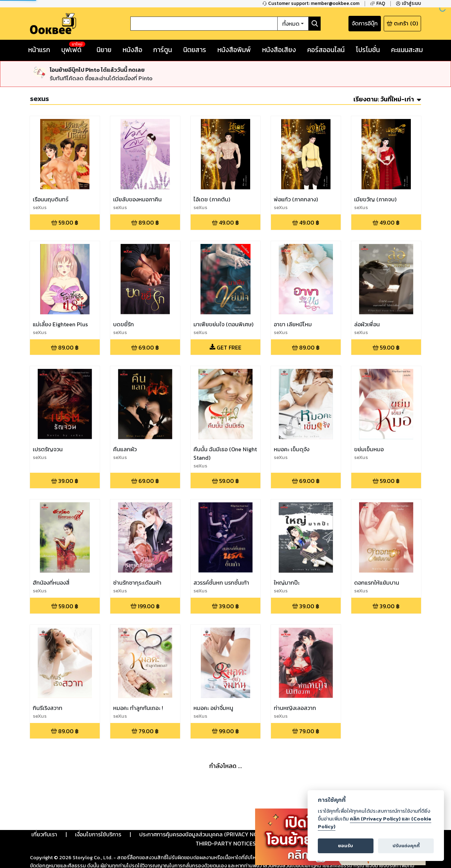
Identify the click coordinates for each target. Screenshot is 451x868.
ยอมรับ (345, 846)
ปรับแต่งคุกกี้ (406, 846)
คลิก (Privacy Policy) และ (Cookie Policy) (375, 823)
